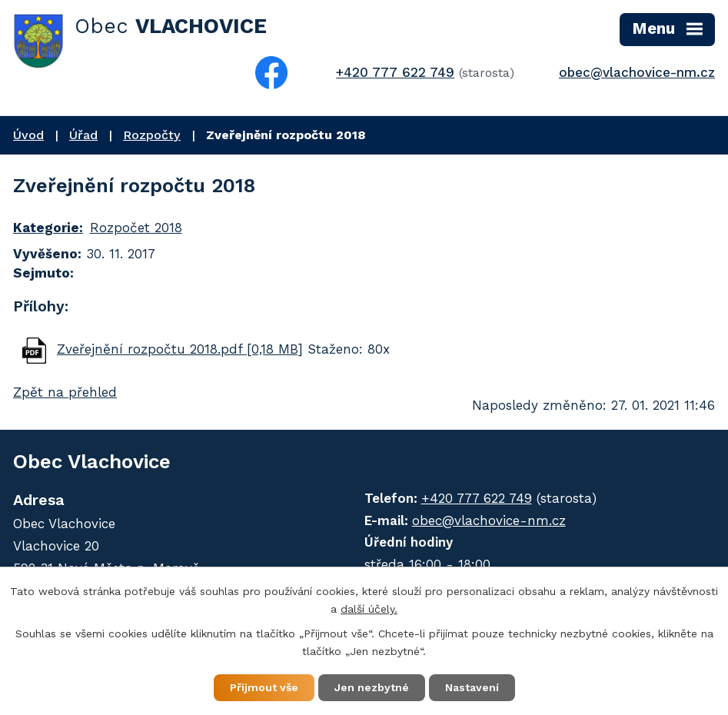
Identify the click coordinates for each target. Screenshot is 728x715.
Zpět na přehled (65, 392)
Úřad (83, 135)
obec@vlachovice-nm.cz (637, 72)
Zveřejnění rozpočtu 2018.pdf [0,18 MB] (180, 349)
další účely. (369, 609)
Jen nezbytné (372, 687)
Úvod (28, 135)
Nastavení (472, 687)
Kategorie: (48, 228)
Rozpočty (152, 135)
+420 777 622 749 (395, 72)
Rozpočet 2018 (136, 228)
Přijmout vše (264, 687)
